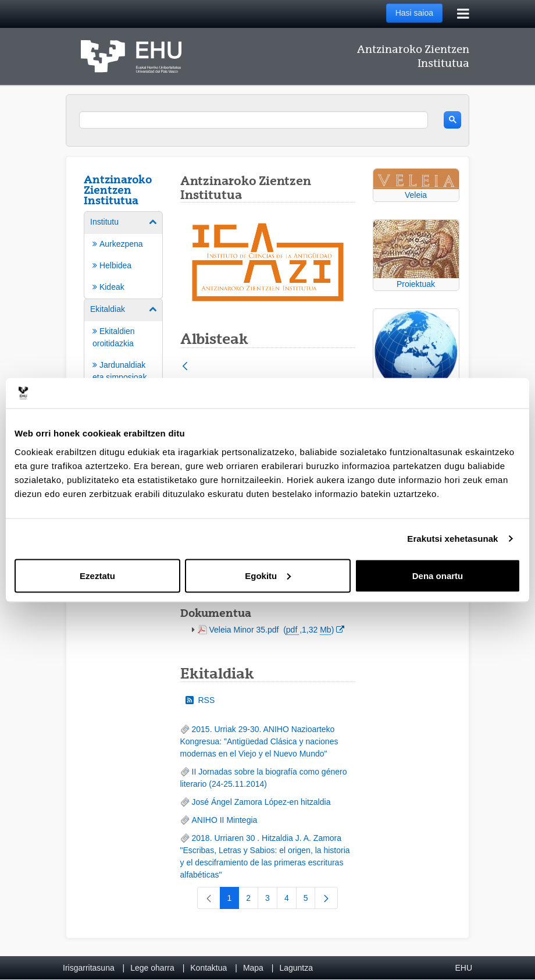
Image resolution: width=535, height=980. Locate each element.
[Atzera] (185, 367)
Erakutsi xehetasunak (452, 539)
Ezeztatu (97, 575)
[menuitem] (123, 254)
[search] (254, 120)
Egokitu (268, 575)
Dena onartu (438, 575)
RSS (200, 700)
